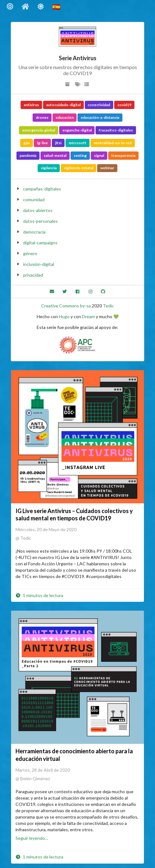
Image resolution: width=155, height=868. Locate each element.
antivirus (31, 105)
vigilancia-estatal (79, 168)
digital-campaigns (40, 243)
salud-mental (55, 155)
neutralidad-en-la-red (113, 143)
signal (99, 155)
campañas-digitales (42, 189)
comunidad (34, 199)
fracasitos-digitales (116, 130)
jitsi (58, 143)
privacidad (33, 275)
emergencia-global (39, 130)
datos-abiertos (38, 210)
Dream (88, 316)
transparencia (123, 155)
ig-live (42, 143)
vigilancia (49, 168)
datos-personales (40, 221)
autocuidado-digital (63, 105)
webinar (107, 168)
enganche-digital (77, 130)
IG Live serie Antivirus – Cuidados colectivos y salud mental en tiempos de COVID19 (74, 514)
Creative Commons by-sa (66, 306)
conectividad (99, 105)
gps (27, 143)
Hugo (64, 316)
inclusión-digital (39, 264)
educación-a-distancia (100, 117)
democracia (34, 232)
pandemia (28, 155)
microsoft (77, 143)
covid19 (124, 105)
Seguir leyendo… (32, 838)
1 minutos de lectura (39, 595)
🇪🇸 (57, 6)
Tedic (108, 306)
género (30, 253)
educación (65, 117)
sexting (80, 155)
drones (42, 117)
